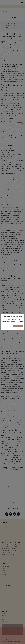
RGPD (18, 323)
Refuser (7, 326)
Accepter (18, 326)
